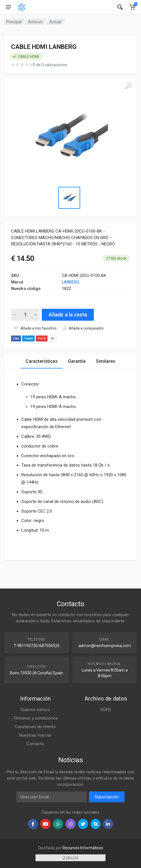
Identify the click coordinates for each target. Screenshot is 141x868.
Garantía (77, 361)
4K (52, 338)
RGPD (106, 710)
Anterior (36, 22)
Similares (106, 361)
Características (42, 361)
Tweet (28, 338)
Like (16, 338)
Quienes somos (35, 710)
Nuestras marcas (35, 735)
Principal (14, 22)
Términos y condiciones (35, 718)
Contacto (35, 744)
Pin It (42, 338)
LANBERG (71, 282)
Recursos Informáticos (83, 848)
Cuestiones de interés (35, 727)
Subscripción (107, 797)
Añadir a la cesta (68, 315)
